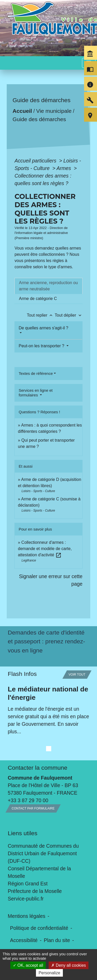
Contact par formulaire (33, 808)
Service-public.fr (26, 899)
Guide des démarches (39, 119)
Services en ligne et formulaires (36, 393)
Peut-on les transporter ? (42, 346)
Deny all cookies (69, 965)
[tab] (48, 286)
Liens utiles (23, 833)
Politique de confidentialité (39, 928)
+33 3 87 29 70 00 (28, 800)
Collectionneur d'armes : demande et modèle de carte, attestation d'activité (45, 549)
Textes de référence (36, 373)
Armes (65, 168)
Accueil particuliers (36, 161)
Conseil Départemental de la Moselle (39, 872)
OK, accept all (28, 965)
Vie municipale (54, 111)
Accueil (22, 111)
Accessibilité (24, 940)
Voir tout (77, 675)
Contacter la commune (38, 768)
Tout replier (41, 315)
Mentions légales (27, 916)
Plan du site (57, 940)
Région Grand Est (28, 884)
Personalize (49, 973)
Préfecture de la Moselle (35, 891)
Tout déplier (69, 315)
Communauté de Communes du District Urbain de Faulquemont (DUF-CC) (43, 853)
